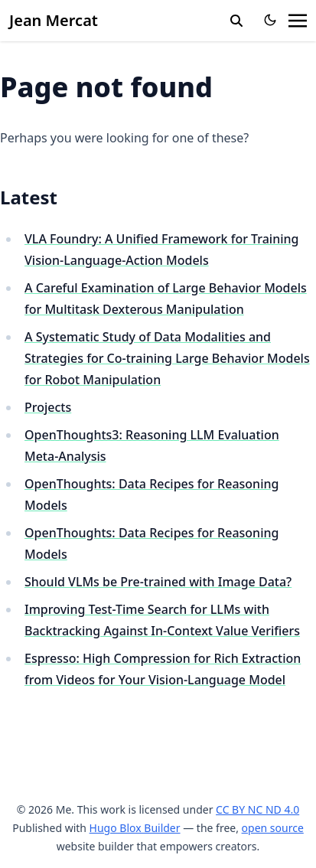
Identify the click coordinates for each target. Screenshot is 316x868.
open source (273, 828)
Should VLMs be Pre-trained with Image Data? (158, 582)
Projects (48, 407)
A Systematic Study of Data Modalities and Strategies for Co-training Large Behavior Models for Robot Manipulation (167, 358)
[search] (236, 21)
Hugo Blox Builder (135, 828)
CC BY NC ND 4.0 (257, 809)
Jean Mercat (54, 20)
